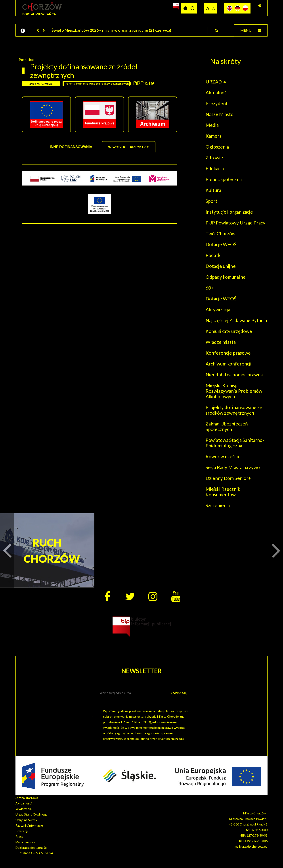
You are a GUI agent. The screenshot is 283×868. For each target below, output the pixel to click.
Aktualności (218, 92)
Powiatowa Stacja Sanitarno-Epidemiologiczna (235, 443)
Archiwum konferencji (229, 364)
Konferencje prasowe (228, 353)
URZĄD (214, 82)
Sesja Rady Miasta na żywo (233, 467)
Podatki (214, 255)
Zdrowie (214, 158)
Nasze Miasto (220, 114)
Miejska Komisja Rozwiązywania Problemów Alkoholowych (234, 391)
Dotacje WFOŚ (221, 244)
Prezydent (217, 103)
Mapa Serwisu (25, 842)
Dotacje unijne (221, 266)
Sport (211, 201)
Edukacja (215, 168)
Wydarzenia (24, 809)
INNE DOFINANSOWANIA (71, 147)
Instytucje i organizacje (229, 212)
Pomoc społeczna (224, 179)
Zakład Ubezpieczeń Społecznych (227, 426)
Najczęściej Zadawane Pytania (236, 320)
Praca (19, 836)
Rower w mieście (223, 456)
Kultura (213, 190)
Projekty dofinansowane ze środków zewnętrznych (96, 84)
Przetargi (22, 831)
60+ (210, 288)
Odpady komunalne (226, 277)
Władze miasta (221, 342)
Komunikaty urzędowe (229, 331)
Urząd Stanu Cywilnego (32, 814)
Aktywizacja (218, 309)
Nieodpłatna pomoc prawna (234, 374)
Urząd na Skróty (26, 820)
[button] (38, 30)
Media (212, 125)
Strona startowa (27, 798)
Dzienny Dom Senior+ (228, 478)
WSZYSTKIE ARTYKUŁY (128, 147)
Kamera (214, 136)
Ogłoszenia (217, 147)
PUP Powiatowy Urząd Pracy (235, 223)
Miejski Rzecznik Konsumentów (223, 492)
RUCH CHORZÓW (47, 551)
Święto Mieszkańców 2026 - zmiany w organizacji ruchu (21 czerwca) (111, 30)
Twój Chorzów (221, 233)
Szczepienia (218, 505)
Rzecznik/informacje (29, 825)
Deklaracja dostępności (31, 848)
